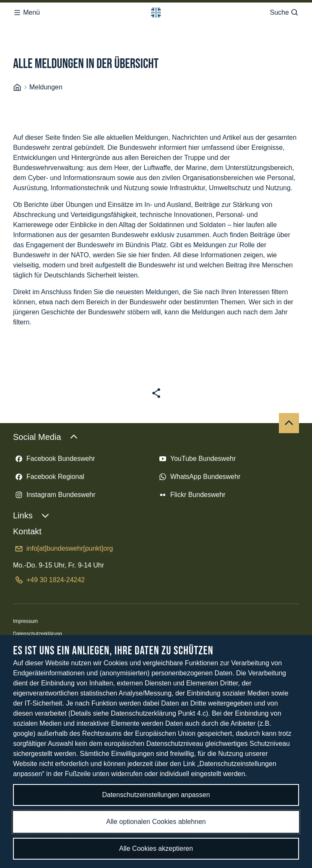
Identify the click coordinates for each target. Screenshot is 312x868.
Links (31, 456)
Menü (26, 10)
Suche (284, 10)
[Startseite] (17, 28)
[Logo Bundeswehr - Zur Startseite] (156, 10)
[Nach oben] (289, 363)
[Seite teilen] (156, 333)
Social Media (45, 377)
